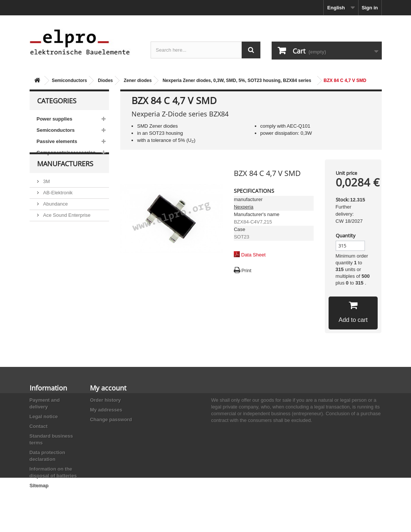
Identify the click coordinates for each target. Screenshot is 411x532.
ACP (48, 240)
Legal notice (44, 417)
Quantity (346, 235)
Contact (39, 426)
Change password (111, 419)
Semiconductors (69, 80)
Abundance (55, 218)
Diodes (105, 80)
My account (108, 388)
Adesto (50, 251)
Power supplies (55, 119)
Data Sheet (253, 255)
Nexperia (244, 207)
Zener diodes (138, 80)
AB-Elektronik (57, 206)
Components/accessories (66, 153)
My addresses (106, 410)
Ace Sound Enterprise (66, 229)
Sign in (370, 8)
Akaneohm (54, 263)
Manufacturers (65, 180)
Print (246, 270)
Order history (105, 400)
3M (46, 195)
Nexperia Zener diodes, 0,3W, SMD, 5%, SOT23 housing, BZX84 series (237, 80)
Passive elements (57, 141)
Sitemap (39, 485)
